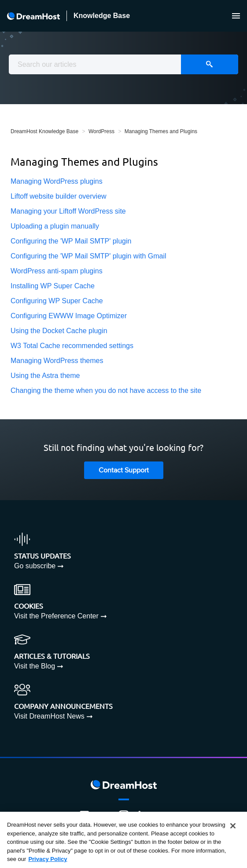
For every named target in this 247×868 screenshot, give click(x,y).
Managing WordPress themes (57, 361)
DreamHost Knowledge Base (44, 131)
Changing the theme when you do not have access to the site (106, 390)
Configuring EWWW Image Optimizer (69, 316)
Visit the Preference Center (56, 616)
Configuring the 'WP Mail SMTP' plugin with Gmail (88, 256)
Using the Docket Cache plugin (59, 331)
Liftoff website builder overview (59, 196)
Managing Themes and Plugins (161, 131)
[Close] (233, 826)
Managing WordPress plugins (57, 181)
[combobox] (123, 64)
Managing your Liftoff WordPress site (68, 211)
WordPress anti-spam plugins (57, 271)
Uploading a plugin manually (55, 226)
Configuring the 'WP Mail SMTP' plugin (71, 241)
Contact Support (124, 470)
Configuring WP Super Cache (57, 301)
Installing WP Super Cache (53, 286)
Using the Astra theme (45, 376)
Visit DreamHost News (49, 716)
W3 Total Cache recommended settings (72, 346)
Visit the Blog (35, 666)
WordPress (101, 131)
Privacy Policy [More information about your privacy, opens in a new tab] (48, 859)
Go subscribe (35, 566)
